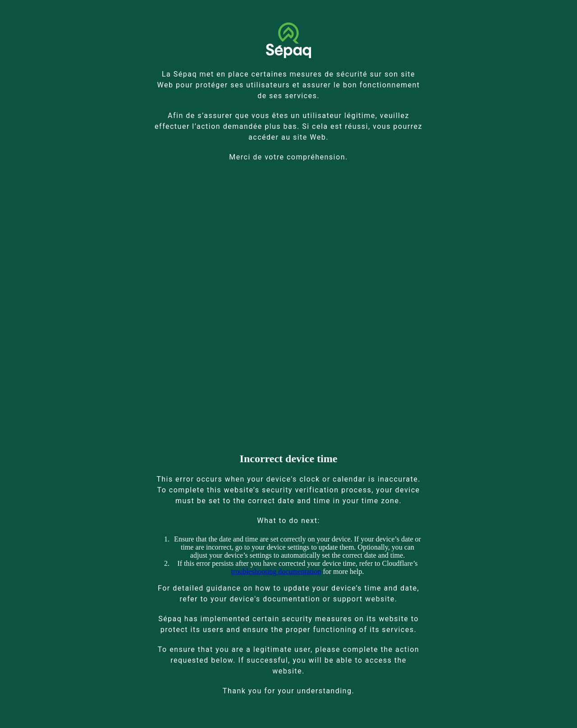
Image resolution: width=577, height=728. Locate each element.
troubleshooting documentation (276, 571)
